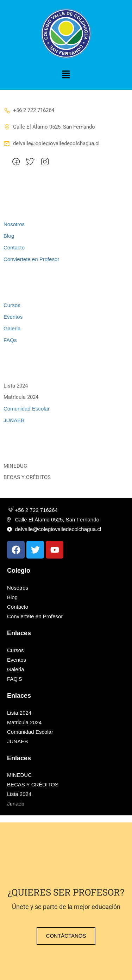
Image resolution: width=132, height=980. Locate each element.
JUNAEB (14, 420)
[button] (66, 75)
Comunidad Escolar (27, 409)
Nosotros (14, 224)
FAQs (10, 340)
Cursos (12, 305)
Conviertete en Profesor (31, 259)
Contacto (14, 247)
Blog (9, 236)
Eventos (13, 317)
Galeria (12, 328)
